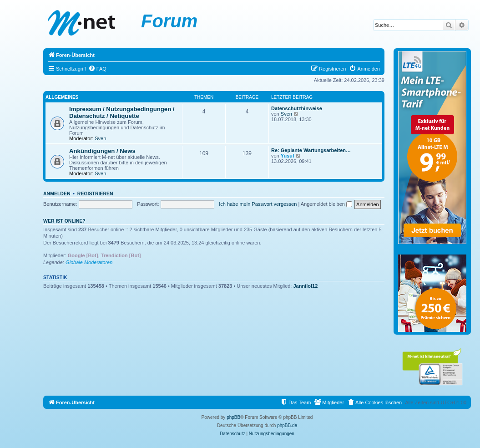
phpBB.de (287, 425)
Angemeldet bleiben (326, 204)
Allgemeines (62, 97)
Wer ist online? (64, 221)
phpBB (233, 417)
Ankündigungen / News (102, 151)
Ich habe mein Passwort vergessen (258, 204)
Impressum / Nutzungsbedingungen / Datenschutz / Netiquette (122, 112)
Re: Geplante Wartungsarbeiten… (311, 150)
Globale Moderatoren (89, 262)
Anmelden (57, 193)
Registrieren (95, 193)
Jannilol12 (306, 286)
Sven (100, 138)
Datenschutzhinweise (297, 108)
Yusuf (288, 156)
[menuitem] (97, 69)
